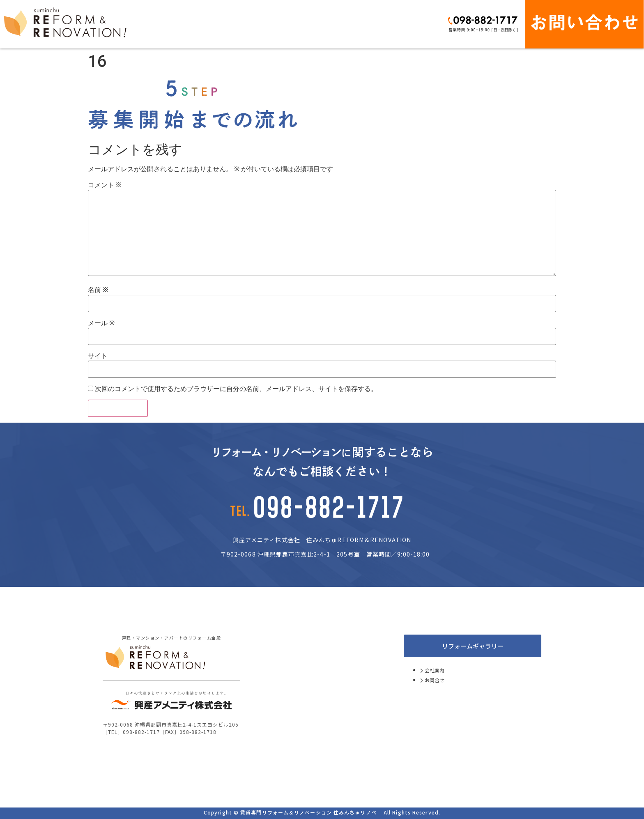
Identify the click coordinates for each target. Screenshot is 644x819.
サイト (98, 356)
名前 (98, 290)
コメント (105, 185)
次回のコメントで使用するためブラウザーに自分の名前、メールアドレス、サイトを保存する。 (236, 389)
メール (101, 323)
